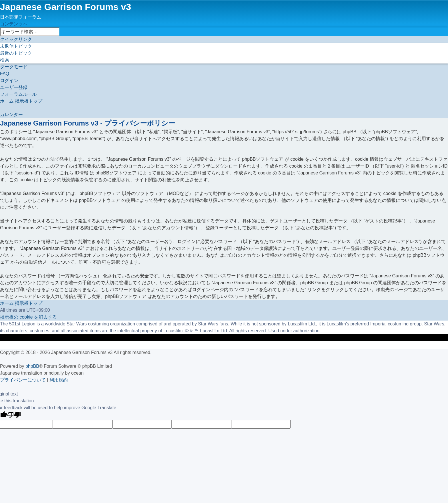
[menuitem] (16, 46)
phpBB (32, 366)
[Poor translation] (14, 416)
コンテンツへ (14, 24)
